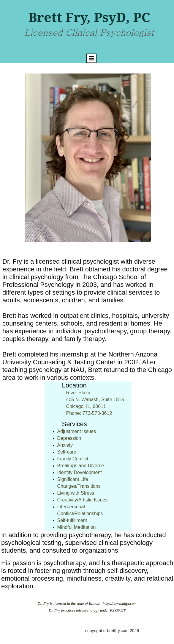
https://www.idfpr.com (120, 603)
